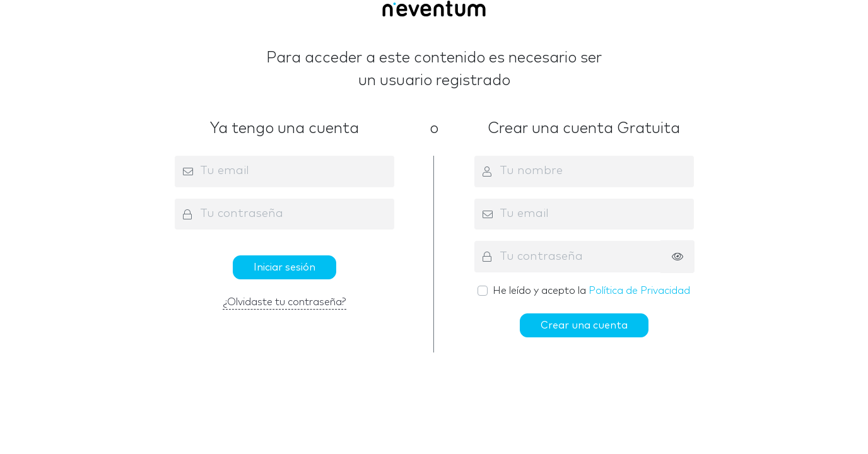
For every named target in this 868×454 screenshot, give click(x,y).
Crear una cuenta (584, 325)
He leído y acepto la (591, 291)
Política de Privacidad (639, 291)
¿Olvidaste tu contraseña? (284, 302)
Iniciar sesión (284, 267)
